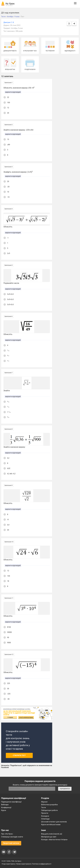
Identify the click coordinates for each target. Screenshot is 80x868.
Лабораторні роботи (49, 810)
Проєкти (45, 813)
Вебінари (5, 805)
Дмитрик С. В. (9, 22)
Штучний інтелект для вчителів (54, 822)
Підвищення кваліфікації (11, 802)
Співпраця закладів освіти (12, 837)
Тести (44, 808)
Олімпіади (45, 819)
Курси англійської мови (51, 825)
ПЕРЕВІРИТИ (65, 789)
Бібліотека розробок (50, 805)
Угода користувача (8, 864)
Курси (4, 810)
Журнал (44, 802)
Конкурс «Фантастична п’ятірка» (54, 840)
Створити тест (19, 755)
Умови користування (24, 864)
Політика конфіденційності (42, 864)
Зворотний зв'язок (11, 843)
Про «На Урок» (7, 834)
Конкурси (45, 816)
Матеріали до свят (49, 837)
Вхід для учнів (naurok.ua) (52, 834)
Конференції (6, 808)
